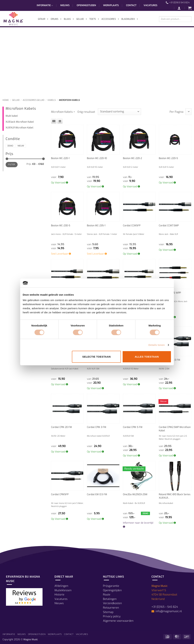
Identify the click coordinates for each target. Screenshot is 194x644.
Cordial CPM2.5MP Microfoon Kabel (175, 429)
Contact (131, 5)
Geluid (16, 100)
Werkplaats (111, 5)
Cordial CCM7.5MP (169, 226)
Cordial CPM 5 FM (133, 427)
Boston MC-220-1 (60, 158)
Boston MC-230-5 (61, 226)
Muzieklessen (63, 590)
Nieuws (65, 5)
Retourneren (111, 608)
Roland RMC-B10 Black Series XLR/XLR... (175, 496)
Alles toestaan (147, 357)
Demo (10, 146)
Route (107, 595)
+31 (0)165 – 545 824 (165, 607)
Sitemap (108, 612)
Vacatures (150, 5)
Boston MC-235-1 (96, 226)
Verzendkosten (112, 603)
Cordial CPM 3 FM (97, 427)
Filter (12, 164)
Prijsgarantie (111, 586)
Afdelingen (61, 586)
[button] (181, 8)
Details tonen (157, 345)
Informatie (45, 5)
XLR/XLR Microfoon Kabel (19, 128)
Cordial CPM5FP (60, 494)
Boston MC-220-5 (168, 158)
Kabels (52, 100)
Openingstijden (86, 5)
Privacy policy (112, 616)
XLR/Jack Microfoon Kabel (20, 122)
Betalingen (110, 599)
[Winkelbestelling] (119, 112)
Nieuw (21, 146)
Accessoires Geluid (34, 100)
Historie (59, 595)
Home (6, 100)
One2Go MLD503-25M (135, 494)
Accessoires (110, 19)
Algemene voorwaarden (118, 621)
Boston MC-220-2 (132, 158)
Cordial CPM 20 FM (61, 427)
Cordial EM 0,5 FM (97, 494)
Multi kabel (12, 116)
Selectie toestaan (96, 357)
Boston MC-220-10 (97, 158)
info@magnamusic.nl (168, 611)
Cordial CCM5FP (132, 226)
